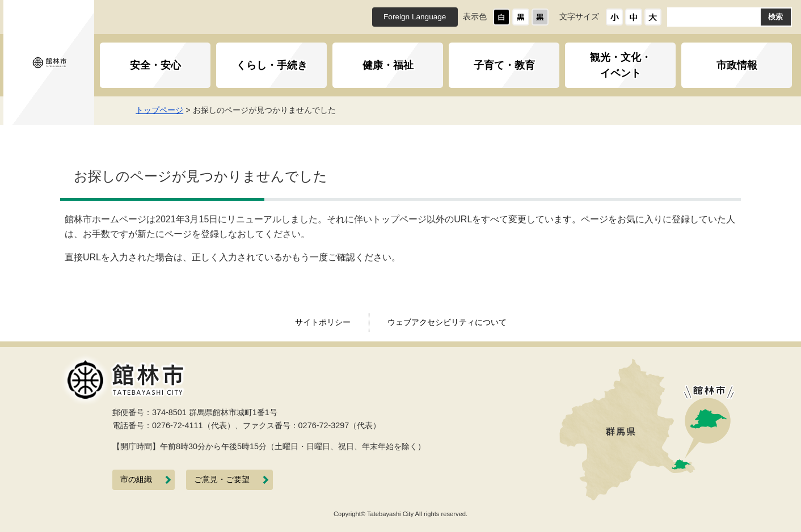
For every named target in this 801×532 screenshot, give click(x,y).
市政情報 (737, 65)
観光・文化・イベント (621, 65)
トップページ (183, 110)
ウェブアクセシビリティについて (447, 322)
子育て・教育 (504, 65)
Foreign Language (415, 17)
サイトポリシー (323, 322)
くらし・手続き (272, 65)
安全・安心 (155, 65)
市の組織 (136, 480)
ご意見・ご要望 (222, 480)
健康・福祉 (388, 65)
